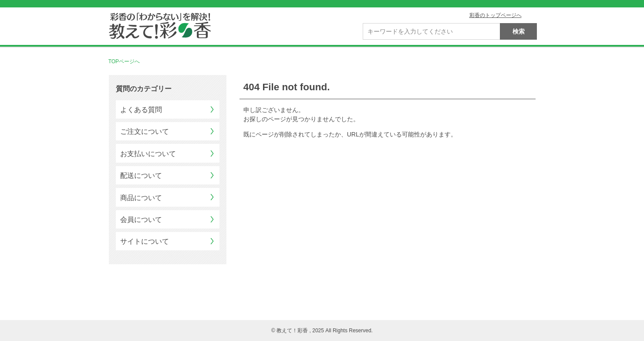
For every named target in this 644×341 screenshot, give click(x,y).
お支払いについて (148, 154)
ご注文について (145, 131)
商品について (141, 198)
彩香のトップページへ (496, 15)
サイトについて (145, 241)
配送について (141, 176)
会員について (141, 220)
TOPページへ (124, 61)
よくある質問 (141, 110)
